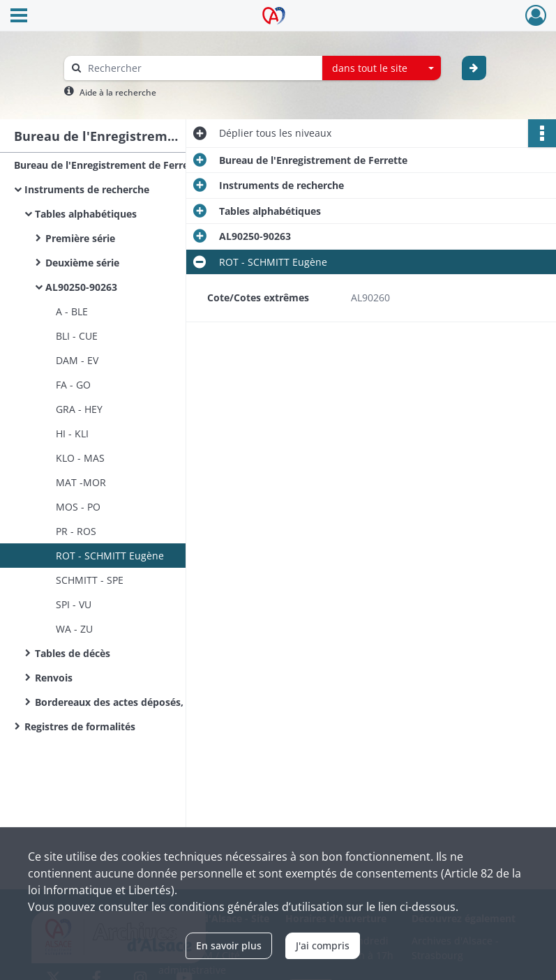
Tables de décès (73, 653)
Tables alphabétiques (86, 214)
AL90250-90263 (81, 287)
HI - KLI (72, 434)
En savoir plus (229, 945)
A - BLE (72, 311)
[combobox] (382, 68)
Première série (80, 238)
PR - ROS (76, 531)
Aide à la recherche (118, 92)
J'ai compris (323, 945)
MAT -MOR (81, 482)
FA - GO (73, 385)
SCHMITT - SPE (90, 580)
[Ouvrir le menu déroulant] (19, 17)
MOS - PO (78, 507)
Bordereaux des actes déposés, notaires (130, 702)
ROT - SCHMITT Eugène (110, 556)
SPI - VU (74, 604)
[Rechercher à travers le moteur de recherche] (200, 68)
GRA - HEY (79, 409)
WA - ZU (74, 629)
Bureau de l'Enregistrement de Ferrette (108, 165)
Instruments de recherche (87, 189)
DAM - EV (77, 360)
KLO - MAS (80, 458)
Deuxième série (82, 263)
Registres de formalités (80, 726)
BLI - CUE (77, 336)
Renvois (54, 678)
